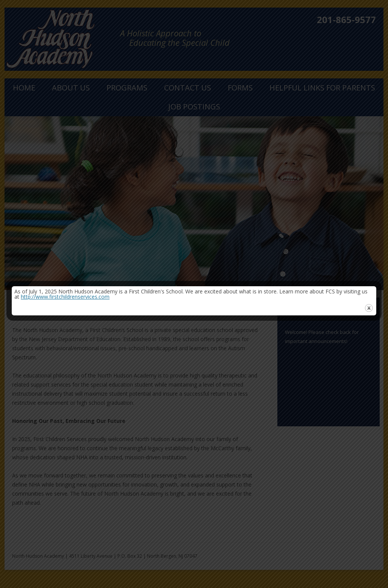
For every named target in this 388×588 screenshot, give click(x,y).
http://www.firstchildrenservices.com (65, 297)
